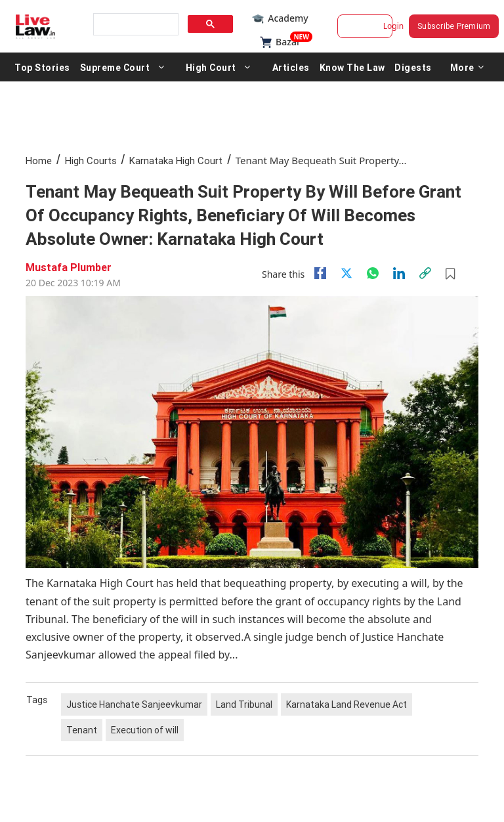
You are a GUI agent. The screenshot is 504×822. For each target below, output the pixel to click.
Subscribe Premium (454, 26)
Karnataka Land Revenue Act (346, 704)
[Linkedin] (399, 273)
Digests (413, 67)
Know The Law (352, 67)
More (467, 67)
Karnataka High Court (176, 161)
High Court (211, 67)
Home (39, 161)
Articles (291, 67)
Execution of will (145, 730)
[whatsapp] (373, 273)
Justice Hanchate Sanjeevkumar (134, 704)
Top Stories (42, 67)
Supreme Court (115, 67)
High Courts (91, 161)
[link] (425, 273)
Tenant (82, 730)
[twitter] (346, 273)
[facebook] (320, 273)
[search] (135, 25)
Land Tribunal (244, 704)
